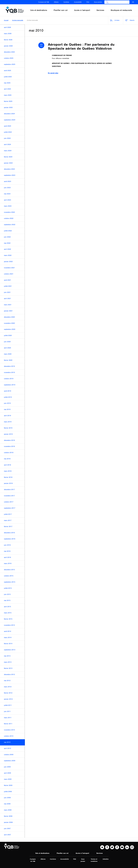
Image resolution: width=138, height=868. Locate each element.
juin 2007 (7, 829)
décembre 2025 (9, 52)
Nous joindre (98, 2)
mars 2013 (8, 662)
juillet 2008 (8, 792)
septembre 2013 (10, 650)
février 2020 (8, 360)
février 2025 (8, 101)
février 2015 (8, 619)
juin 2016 (7, 545)
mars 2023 (8, 206)
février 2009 (8, 785)
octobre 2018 (9, 453)
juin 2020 (7, 342)
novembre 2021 (9, 268)
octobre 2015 (9, 576)
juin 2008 (7, 798)
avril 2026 (7, 27)
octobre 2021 (9, 274)
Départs (130, 20)
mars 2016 (8, 563)
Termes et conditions (94, 860)
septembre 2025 (10, 64)
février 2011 (8, 724)
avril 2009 (7, 773)
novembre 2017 (9, 496)
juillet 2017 (8, 514)
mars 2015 (8, 613)
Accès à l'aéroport (82, 853)
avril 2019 (7, 416)
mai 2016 (7, 551)
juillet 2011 (8, 705)
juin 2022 (7, 237)
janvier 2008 (8, 822)
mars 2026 (8, 34)
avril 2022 (7, 249)
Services (100, 853)
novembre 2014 (9, 625)
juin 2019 (7, 403)
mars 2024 (8, 151)
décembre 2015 (9, 570)
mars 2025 (8, 95)
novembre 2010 (9, 730)
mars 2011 (8, 718)
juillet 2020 (8, 336)
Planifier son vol (63, 853)
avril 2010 (7, 748)
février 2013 (8, 668)
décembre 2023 (9, 169)
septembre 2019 (10, 385)
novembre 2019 (9, 372)
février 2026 (8, 40)
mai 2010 (7, 742)
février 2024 (8, 157)
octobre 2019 (9, 379)
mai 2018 (7, 459)
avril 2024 (7, 144)
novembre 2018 (9, 446)
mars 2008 (8, 810)
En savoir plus (53, 73)
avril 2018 (7, 465)
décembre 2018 (9, 440)
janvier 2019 (8, 434)
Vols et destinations (42, 853)
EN (133, 2)
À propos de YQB (44, 2)
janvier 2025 (8, 108)
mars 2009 (8, 779)
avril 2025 (7, 89)
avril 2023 (7, 200)
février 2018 (8, 477)
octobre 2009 (9, 755)
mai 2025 (7, 83)
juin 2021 (7, 292)
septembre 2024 (10, 120)
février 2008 (8, 816)
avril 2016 (7, 557)
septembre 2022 (10, 225)
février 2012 (8, 693)
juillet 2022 (8, 231)
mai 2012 (7, 681)
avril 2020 (7, 348)
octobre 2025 (9, 58)
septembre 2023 (10, 175)
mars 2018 (8, 471)
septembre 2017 (10, 508)
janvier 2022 (8, 262)
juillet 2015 (8, 588)
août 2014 (8, 631)
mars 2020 (8, 354)
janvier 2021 (8, 311)
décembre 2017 (9, 490)
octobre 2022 (9, 218)
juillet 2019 (8, 397)
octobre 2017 (9, 502)
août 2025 (8, 71)
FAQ (88, 2)
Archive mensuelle (18, 20)
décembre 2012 (9, 674)
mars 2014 (8, 638)
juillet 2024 (8, 132)
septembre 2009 (10, 761)
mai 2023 (7, 194)
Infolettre (106, 859)
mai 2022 (7, 243)
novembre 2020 (9, 323)
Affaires (56, 2)
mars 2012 (8, 687)
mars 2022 (8, 255)
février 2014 (8, 644)
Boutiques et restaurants (121, 10)
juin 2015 (7, 594)
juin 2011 (7, 711)
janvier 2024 (8, 163)
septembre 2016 (10, 539)
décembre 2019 (9, 366)
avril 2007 (7, 835)
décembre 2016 (9, 533)
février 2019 (8, 428)
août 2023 (8, 181)
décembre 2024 (9, 114)
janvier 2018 (8, 483)
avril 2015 (7, 607)
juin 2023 (7, 188)
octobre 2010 (9, 736)
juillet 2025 (8, 77)
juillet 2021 (8, 286)
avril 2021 (7, 299)
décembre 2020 (9, 317)
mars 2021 (8, 305)
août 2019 (8, 391)
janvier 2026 (8, 46)
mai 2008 (7, 804)
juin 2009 (7, 767)
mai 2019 (7, 409)
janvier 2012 (8, 699)
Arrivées (115, 20)
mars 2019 (8, 422)
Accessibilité (78, 2)
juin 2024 (7, 138)
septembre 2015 (10, 582)
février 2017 (8, 527)
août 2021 (8, 280)
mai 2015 (7, 600)
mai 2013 (7, 656)
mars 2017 (8, 520)
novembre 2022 (9, 212)
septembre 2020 (10, 329)
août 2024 (8, 126)
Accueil (6, 20)
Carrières (66, 2)
